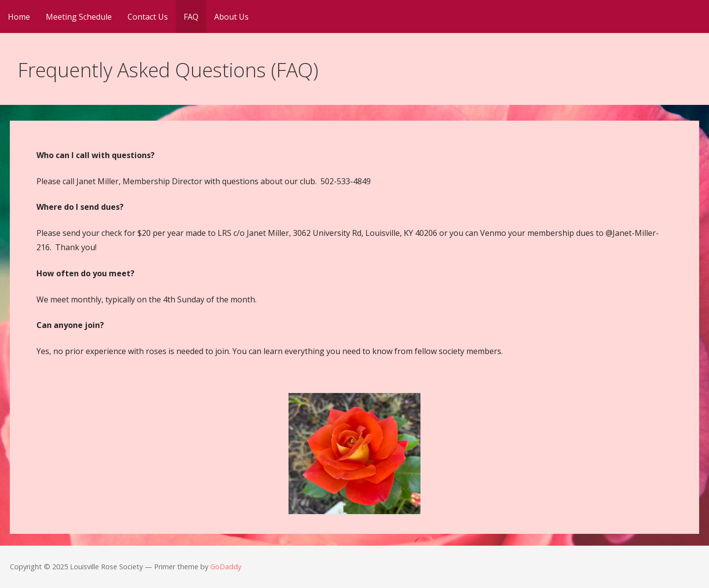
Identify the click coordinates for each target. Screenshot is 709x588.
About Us (231, 17)
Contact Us (148, 17)
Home (19, 17)
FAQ (191, 17)
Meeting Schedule (79, 17)
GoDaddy (226, 567)
